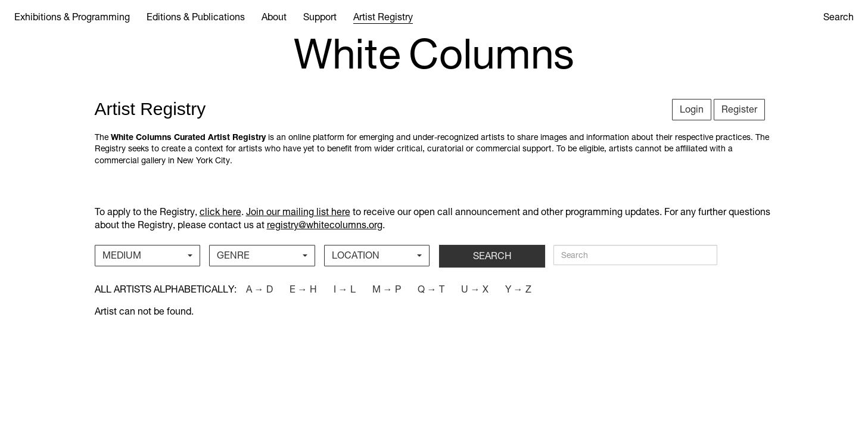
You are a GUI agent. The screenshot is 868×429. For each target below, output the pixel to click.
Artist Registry (383, 17)
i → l (345, 289)
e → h (303, 289)
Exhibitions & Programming (72, 17)
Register (739, 109)
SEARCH (492, 256)
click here (220, 212)
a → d (259, 289)
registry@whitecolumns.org (325, 225)
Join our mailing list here (298, 212)
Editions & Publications (196, 17)
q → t (431, 289)
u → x (475, 289)
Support (320, 17)
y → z (518, 289)
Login (692, 109)
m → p (387, 289)
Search (839, 17)
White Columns (434, 54)
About (274, 17)
